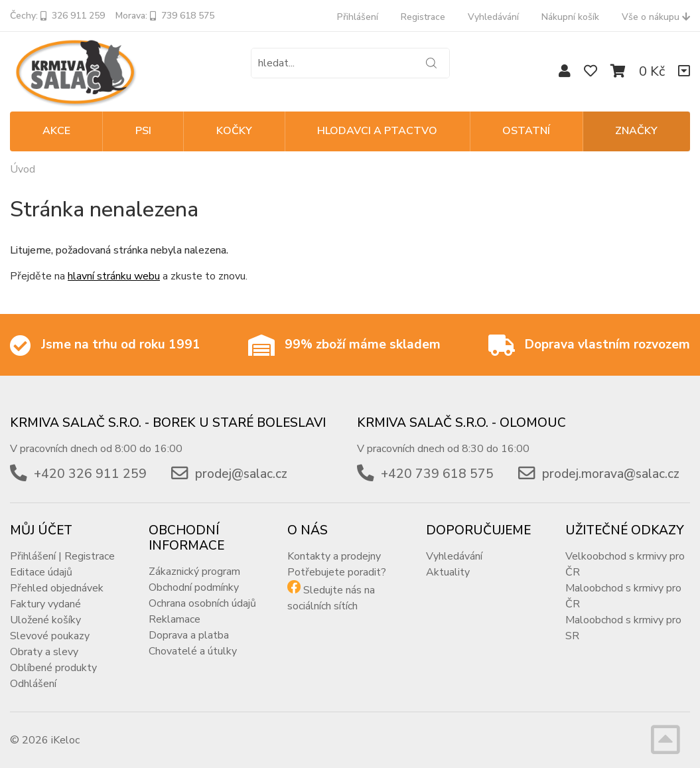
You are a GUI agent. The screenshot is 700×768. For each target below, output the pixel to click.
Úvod (23, 169)
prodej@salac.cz (241, 474)
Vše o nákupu (656, 17)
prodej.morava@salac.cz (611, 474)
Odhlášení (33, 684)
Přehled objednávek (57, 588)
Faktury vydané (45, 604)
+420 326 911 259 (90, 474)
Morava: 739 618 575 (165, 16)
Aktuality (448, 572)
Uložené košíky (45, 620)
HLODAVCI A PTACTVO (377, 131)
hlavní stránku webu (114, 276)
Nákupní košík (570, 17)
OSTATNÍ (526, 131)
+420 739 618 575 (437, 474)
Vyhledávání (493, 17)
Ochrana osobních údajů (202, 603)
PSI (143, 131)
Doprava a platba (189, 635)
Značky (636, 131)
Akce (56, 131)
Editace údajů (41, 572)
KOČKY (234, 131)
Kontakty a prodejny (334, 556)
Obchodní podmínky (194, 587)
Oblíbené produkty (53, 668)
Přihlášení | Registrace (62, 556)
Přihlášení (358, 17)
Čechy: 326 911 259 (57, 16)
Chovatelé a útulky (193, 651)
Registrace (423, 17)
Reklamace (175, 619)
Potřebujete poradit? (337, 572)
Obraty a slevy (44, 652)
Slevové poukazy (50, 636)
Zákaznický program (194, 572)
